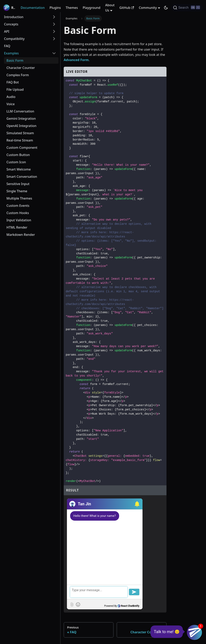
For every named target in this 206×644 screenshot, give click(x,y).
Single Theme (17, 191)
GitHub (127, 8)
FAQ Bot (13, 82)
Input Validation (19, 220)
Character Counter (21, 68)
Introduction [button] (14, 17)
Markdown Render (21, 235)
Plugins (55, 8)
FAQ (7, 46)
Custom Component (22, 148)
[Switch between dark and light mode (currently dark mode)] (166, 8)
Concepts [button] (11, 24)
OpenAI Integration (21, 126)
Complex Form (18, 75)
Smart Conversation (22, 177)
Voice (11, 104)
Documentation (33, 8)
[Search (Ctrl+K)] (187, 8)
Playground (92, 8)
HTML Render (17, 227)
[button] (137, 504)
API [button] (7, 31)
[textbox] (105, 592)
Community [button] (148, 8)
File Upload (15, 89)
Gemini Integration (21, 119)
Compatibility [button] (14, 39)
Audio (11, 97)
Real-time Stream (20, 140)
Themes (72, 8)
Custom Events (18, 206)
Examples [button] (11, 53)
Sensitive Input (18, 184)
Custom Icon (16, 162)
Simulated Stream (20, 133)
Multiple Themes (19, 198)
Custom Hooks (18, 213)
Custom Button (18, 155)
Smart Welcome (19, 169)
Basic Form (15, 60)
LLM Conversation (20, 111)
